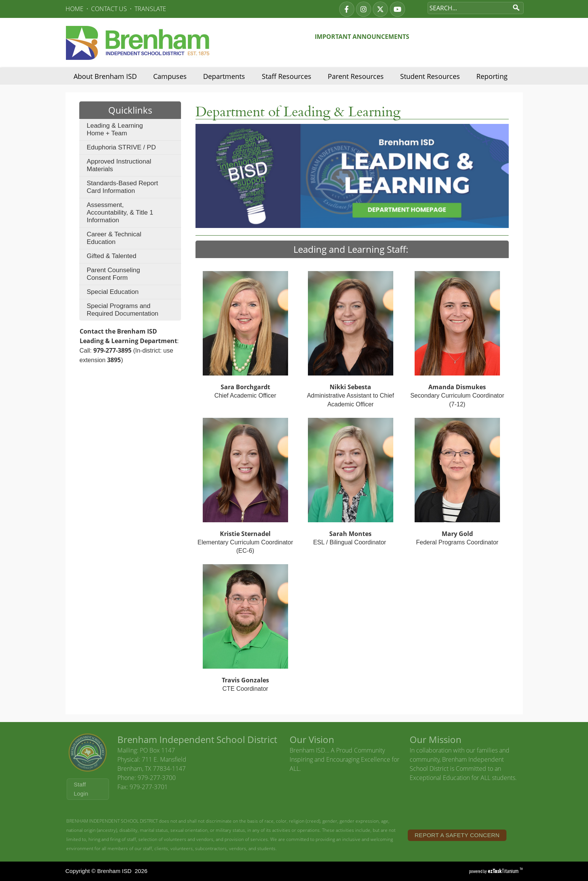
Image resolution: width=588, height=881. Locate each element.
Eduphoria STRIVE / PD (121, 147)
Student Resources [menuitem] (430, 76)
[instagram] (364, 9)
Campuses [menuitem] (170, 76)
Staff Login (81, 789)
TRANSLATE (150, 9)
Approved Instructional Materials (119, 165)
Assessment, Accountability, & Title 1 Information (120, 213)
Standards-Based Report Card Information (123, 187)
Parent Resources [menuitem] (356, 76)
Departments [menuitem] (224, 76)
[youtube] (397, 9)
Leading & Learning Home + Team (115, 129)
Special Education (113, 292)
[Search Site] (468, 8)
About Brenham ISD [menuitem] (105, 76)
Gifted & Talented (112, 256)
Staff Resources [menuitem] (287, 76)
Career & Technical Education (114, 238)
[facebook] (347, 9)
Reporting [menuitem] (492, 76)
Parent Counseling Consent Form (114, 274)
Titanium (504, 871)
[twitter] (380, 9)
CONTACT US (109, 9)
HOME (75, 9)
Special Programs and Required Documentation (123, 310)
